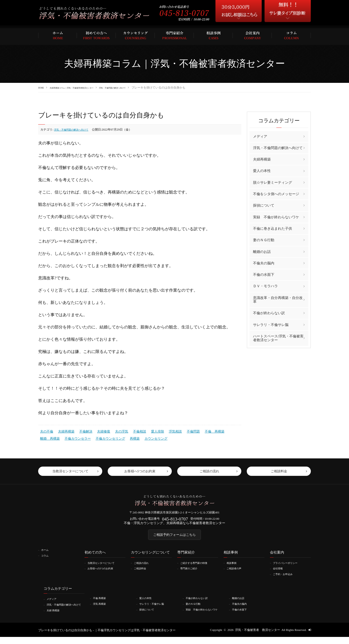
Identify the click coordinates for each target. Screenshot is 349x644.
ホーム (46, 555)
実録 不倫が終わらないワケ (276, 217)
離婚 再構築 (227, 431)
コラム (46, 560)
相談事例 (233, 567)
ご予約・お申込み (286, 579)
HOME (43, 87)
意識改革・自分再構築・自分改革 (278, 299)
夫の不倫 (46, 431)
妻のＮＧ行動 (264, 240)
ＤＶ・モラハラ (265, 286)
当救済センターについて (105, 567)
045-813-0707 (175, 520)
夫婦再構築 (64, 431)
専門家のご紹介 (192, 573)
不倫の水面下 (264, 274)
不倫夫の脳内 (264, 263)
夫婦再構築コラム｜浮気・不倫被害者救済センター (87, 87)
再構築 (105, 437)
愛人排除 (150, 431)
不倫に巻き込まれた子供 (273, 228)
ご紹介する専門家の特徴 (198, 567)
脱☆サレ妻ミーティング (273, 182)
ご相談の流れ (144, 567)
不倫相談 (133, 431)
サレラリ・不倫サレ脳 (271, 324)
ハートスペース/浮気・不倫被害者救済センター (278, 338)
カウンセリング (125, 437)
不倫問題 (184, 431)
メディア (260, 136)
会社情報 (280, 573)
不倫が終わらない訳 (269, 313)
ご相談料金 (142, 573)
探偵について (264, 205)
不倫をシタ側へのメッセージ (276, 194)
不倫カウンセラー (52, 437)
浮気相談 (167, 431)
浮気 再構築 (102, 608)
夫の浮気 (116, 431)
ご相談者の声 (236, 573)
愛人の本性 (262, 171)
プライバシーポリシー (289, 567)
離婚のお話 (262, 251)
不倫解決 (83, 431)
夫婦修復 (100, 431)
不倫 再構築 (204, 431)
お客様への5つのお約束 (104, 573)
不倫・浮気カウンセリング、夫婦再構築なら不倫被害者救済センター (175, 525)
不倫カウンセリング (82, 437)
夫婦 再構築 (55, 618)
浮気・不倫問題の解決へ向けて (148, 87)
